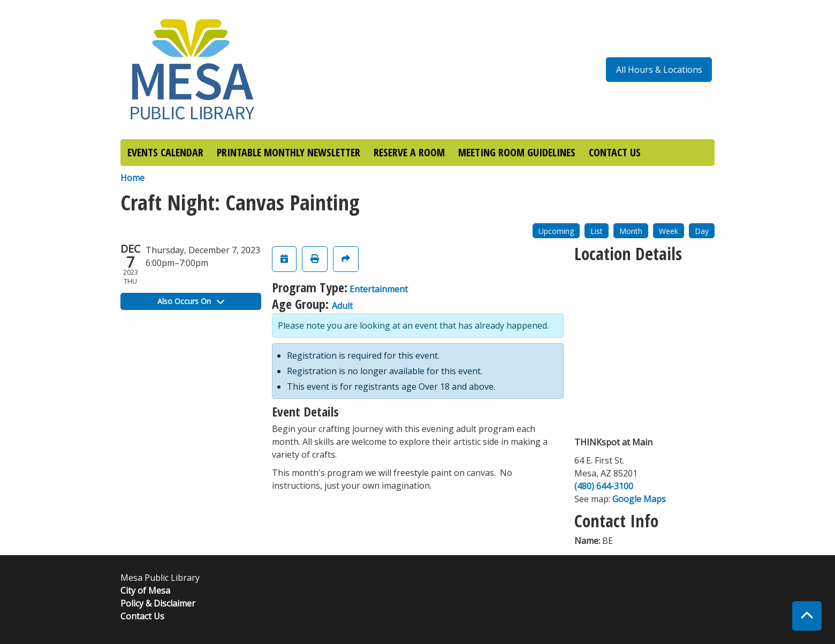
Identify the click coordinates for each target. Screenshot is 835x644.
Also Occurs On (191, 301)
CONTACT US (615, 152)
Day (702, 231)
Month (631, 231)
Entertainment (379, 289)
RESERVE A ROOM (409, 152)
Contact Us (142, 616)
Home (132, 178)
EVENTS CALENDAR (165, 152)
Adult (342, 306)
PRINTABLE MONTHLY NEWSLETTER (289, 152)
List (597, 231)
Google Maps (639, 499)
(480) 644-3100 (604, 486)
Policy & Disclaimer (158, 603)
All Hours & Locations (659, 70)
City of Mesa (145, 590)
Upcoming (556, 231)
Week (669, 231)
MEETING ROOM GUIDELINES (517, 152)
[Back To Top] (807, 616)
